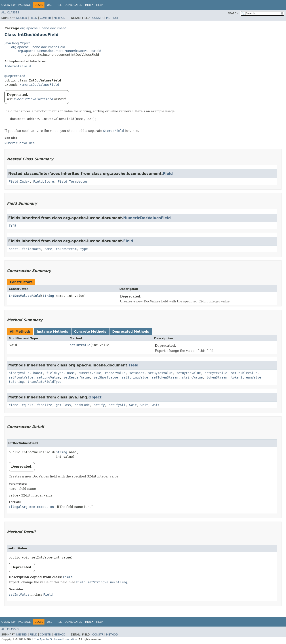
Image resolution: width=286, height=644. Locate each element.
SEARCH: (234, 13)
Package (24, 5)
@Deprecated (15, 76)
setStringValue (135, 377)
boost (13, 249)
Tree (58, 5)
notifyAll (117, 405)
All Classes (10, 13)
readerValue (115, 373)
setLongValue (48, 377)
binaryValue (19, 373)
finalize (44, 405)
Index (89, 5)
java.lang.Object (17, 43)
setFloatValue (21, 377)
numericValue (90, 373)
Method (60, 18)
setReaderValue (76, 377)
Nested (21, 18)
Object (95, 397)
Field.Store (44, 182)
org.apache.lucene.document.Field (38, 47)
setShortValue (106, 377)
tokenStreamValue (246, 377)
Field (33, 18)
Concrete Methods (90, 332)
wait (133, 405)
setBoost (137, 373)
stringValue (192, 377)
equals (28, 405)
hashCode (82, 405)
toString (16, 382)
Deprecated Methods (130, 332)
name (48, 249)
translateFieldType (44, 382)
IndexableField (18, 66)
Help (100, 5)
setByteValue (216, 373)
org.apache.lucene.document (43, 28)
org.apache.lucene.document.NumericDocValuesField (60, 51)
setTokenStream (165, 377)
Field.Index (19, 182)
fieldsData (31, 249)
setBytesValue (160, 373)
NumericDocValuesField (39, 85)
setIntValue (80, 345)
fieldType (55, 373)
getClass (63, 405)
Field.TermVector (73, 182)
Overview (8, 5)
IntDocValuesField (25, 296)
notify (99, 405)
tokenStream (66, 249)
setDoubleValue (244, 373)
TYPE (13, 226)
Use (50, 5)
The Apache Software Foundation (56, 639)
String (48, 296)
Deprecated (74, 5)
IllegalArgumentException (31, 507)
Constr (45, 18)
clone (13, 405)
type (84, 249)
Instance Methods (52, 332)
